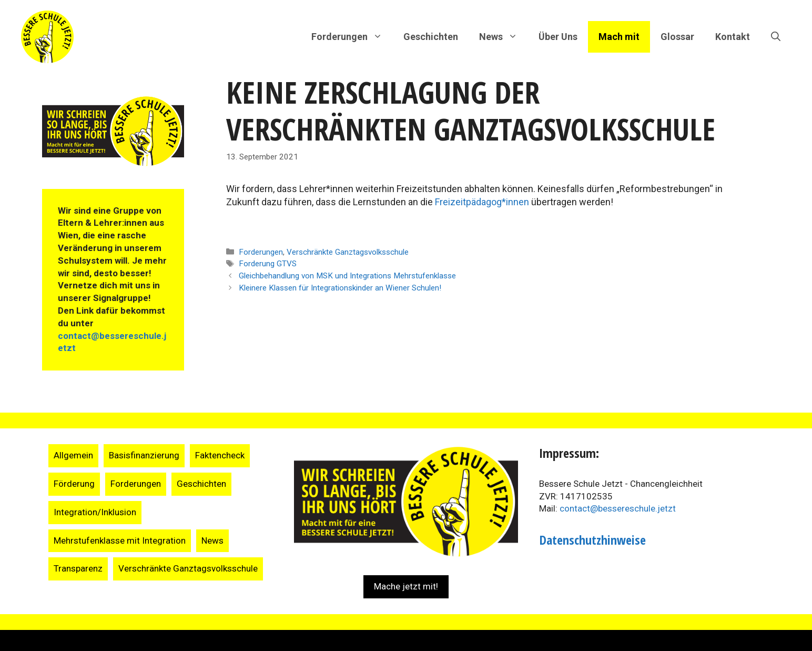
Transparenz (78, 568)
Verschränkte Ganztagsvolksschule (348, 252)
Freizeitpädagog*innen (482, 202)
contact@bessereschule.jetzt (618, 508)
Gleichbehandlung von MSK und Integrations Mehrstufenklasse (347, 276)
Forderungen (261, 252)
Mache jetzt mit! (406, 586)
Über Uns (558, 37)
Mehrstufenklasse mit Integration (120, 540)
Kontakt (733, 37)
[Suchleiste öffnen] (776, 37)
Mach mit (619, 37)
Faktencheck (220, 455)
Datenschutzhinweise (592, 540)
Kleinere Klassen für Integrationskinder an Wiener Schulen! (340, 288)
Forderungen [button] (352, 37)
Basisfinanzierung (144, 455)
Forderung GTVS (268, 264)
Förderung (74, 484)
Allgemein (73, 455)
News (212, 540)
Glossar (677, 37)
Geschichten (431, 37)
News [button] (504, 37)
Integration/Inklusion (95, 512)
